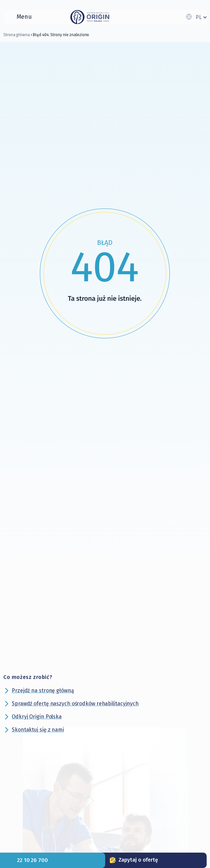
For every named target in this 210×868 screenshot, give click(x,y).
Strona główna (17, 35)
